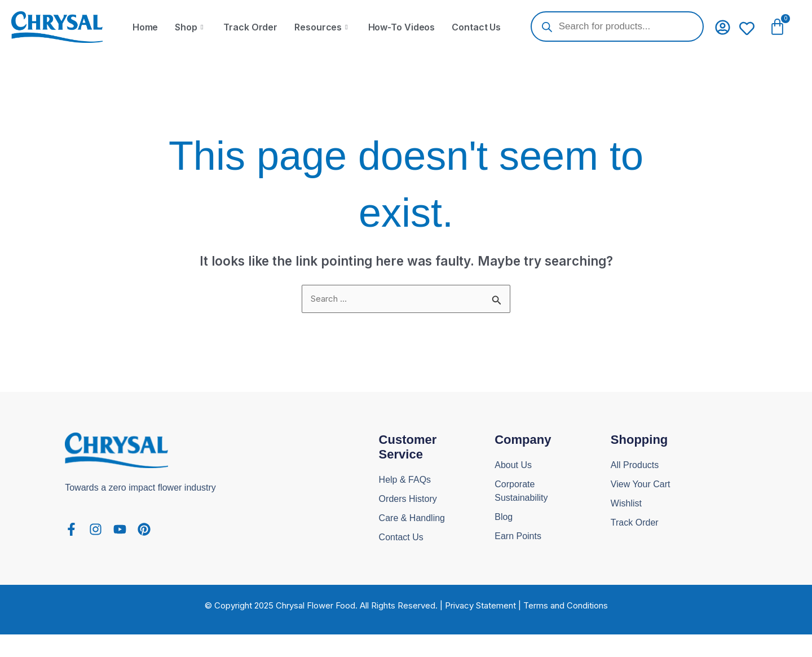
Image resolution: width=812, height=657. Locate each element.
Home (145, 27)
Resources (321, 27)
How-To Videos (402, 27)
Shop (189, 27)
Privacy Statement (480, 605)
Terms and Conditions (566, 605)
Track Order (250, 27)
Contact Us (476, 27)
